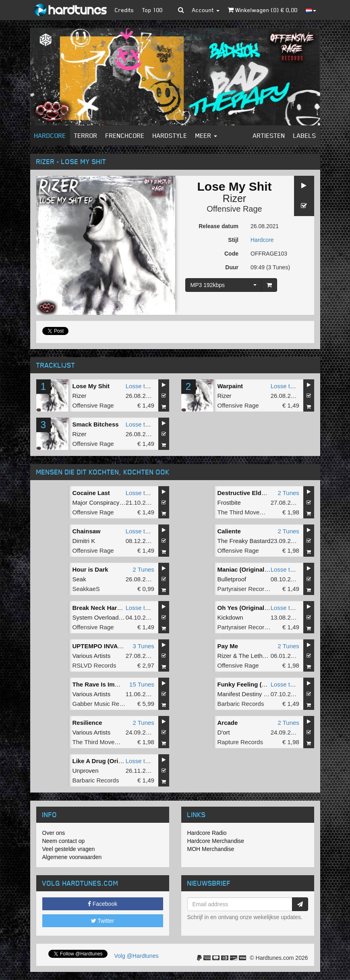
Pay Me (228, 646)
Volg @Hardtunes (137, 956)
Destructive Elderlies (247, 493)
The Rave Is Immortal (103, 684)
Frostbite (229, 502)
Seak (79, 579)
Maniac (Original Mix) (248, 569)
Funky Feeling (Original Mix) (258, 684)
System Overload (96, 617)
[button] (181, 10)
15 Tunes (142, 684)
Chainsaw (87, 531)
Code (231, 254)
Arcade (228, 723)
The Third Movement (245, 512)
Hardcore (50, 135)
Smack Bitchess (96, 424)
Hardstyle (170, 135)
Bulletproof (232, 579)
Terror (86, 135)
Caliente (229, 531)
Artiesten (269, 135)
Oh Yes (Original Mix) (248, 608)
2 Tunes (288, 493)
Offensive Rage (234, 209)
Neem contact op (64, 841)
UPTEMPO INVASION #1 (107, 646)
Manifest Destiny (240, 694)
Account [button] (206, 10)
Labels (305, 135)
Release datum (218, 226)
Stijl (233, 240)
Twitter (103, 921)
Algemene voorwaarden (72, 857)
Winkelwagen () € (263, 10)
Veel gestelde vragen (69, 849)
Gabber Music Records (103, 704)
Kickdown (230, 617)
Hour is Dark (90, 569)
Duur (232, 267)
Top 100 (152, 10)
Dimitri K (84, 541)
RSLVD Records (94, 665)
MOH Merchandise (211, 849)
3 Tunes (143, 646)
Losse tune (140, 386)
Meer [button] (206, 135)
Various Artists (92, 656)
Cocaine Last (91, 493)
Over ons (54, 833)
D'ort (224, 732)
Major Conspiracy (96, 502)
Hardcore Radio (207, 833)
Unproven (86, 771)
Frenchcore (125, 135)
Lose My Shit (91, 386)
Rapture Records (240, 742)
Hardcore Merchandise (216, 841)
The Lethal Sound (263, 656)
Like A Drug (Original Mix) (109, 761)
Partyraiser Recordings (248, 589)
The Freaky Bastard (244, 541)
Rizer (234, 198)
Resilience (87, 723)
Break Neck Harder (99, 608)
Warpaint (230, 386)
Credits (124, 10)
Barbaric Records (241, 704)
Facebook (103, 904)
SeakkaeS (86, 589)
